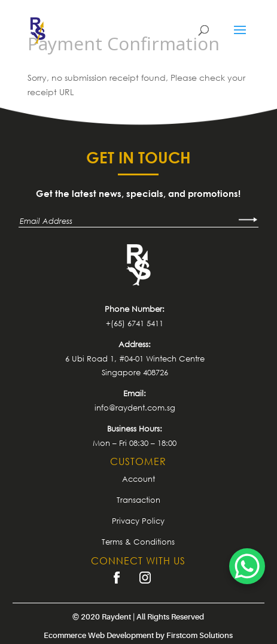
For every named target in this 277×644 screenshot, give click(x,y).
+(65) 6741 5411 (135, 323)
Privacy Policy (138, 521)
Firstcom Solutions (200, 635)
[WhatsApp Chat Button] (247, 566)
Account (138, 479)
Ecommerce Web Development (99, 635)
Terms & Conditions (138, 542)
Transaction (138, 500)
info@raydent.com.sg (135, 408)
